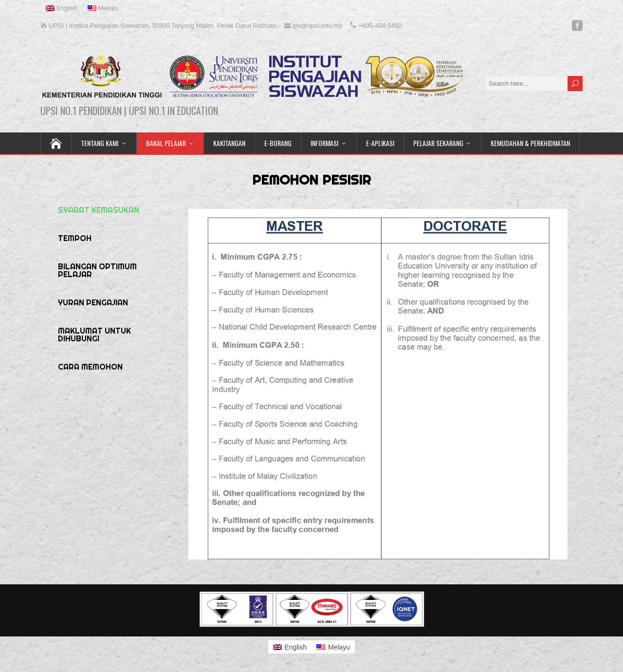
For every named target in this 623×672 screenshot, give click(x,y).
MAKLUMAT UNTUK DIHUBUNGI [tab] (94, 335)
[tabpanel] (378, 388)
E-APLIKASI (380, 143)
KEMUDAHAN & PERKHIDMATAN (530, 143)
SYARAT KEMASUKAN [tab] (99, 210)
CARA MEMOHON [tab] (90, 367)
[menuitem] (62, 8)
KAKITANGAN (229, 143)
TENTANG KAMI (100, 143)
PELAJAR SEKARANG (438, 143)
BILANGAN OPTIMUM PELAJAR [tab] (97, 271)
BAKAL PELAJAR (166, 143)
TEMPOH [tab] (75, 238)
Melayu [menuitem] (339, 647)
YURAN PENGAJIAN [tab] (93, 303)
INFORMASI (324, 143)
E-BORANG (278, 143)
